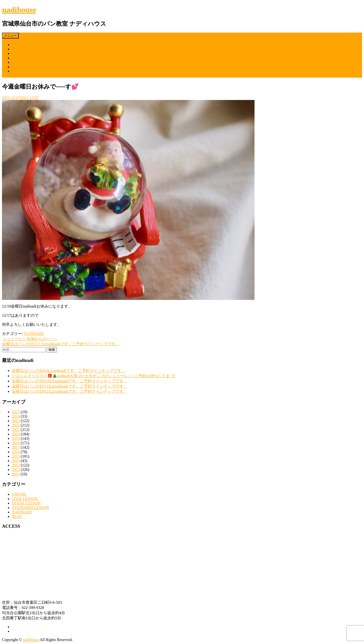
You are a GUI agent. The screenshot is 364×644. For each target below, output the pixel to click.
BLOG (17, 67)
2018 (16, 443)
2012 (16, 470)
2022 (16, 425)
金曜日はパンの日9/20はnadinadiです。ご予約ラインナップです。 (70, 381)
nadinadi (19, 62)
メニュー (10, 35)
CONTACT (21, 71)
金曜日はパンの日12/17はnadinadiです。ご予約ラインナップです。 (61, 344)
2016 (16, 452)
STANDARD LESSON (30, 508)
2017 (16, 447)
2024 (16, 416)
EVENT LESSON (26, 503)
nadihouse (19, 10)
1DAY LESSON (25, 499)
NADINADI (34, 334)
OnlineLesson (23, 53)
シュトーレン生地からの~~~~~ (29, 339)
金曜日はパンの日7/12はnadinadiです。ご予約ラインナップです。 (70, 386)
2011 (16, 474)
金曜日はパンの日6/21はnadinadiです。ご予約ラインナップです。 (70, 391)
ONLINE (19, 494)
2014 (16, 461)
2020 (16, 434)
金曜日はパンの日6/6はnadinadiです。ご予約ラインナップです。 (69, 371)
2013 (16, 465)
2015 (16, 456)
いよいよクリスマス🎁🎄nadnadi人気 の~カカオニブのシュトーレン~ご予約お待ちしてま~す (94, 376)
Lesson (17, 49)
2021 (16, 430)
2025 (16, 412)
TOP (16, 45)
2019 (16, 439)
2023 (16, 421)
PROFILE (20, 58)
